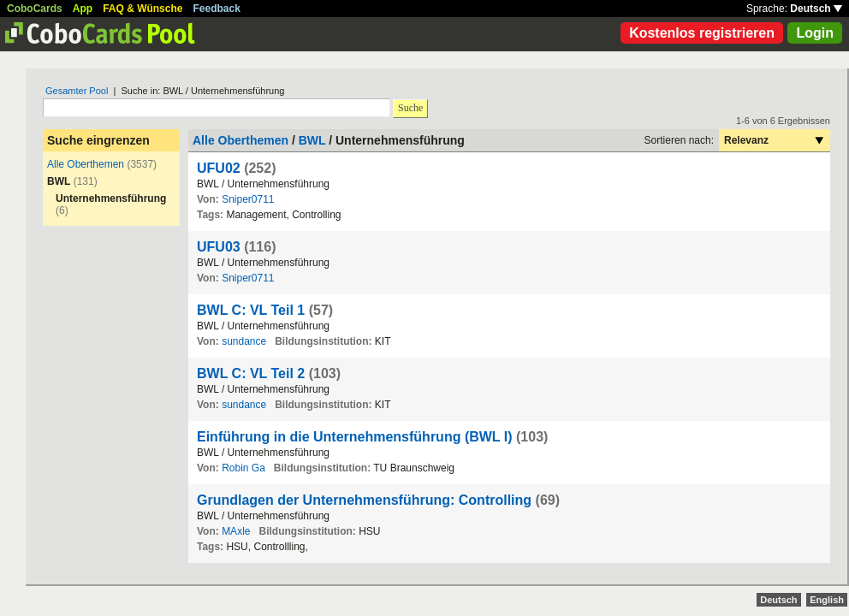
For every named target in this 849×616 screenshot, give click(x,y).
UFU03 (219, 247)
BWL (312, 140)
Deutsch (816, 9)
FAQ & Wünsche (142, 9)
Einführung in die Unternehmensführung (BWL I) (355, 437)
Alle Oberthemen (86, 164)
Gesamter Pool (77, 91)
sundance (244, 341)
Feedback (217, 9)
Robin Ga (243, 468)
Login (815, 33)
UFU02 (219, 168)
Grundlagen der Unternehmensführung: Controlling (364, 500)
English (827, 600)
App (83, 9)
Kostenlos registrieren (702, 33)
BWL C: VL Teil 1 (251, 310)
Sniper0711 (248, 199)
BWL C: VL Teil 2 (251, 373)
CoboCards (35, 9)
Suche (410, 108)
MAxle (236, 531)
